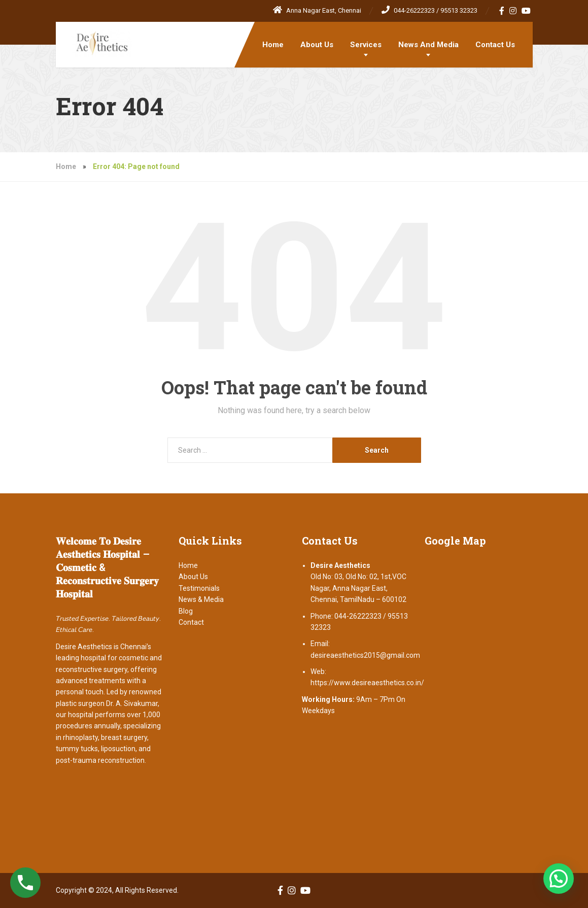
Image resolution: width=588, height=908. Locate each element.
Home (273, 45)
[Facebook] (502, 11)
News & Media (201, 599)
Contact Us (495, 45)
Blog (186, 611)
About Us (317, 45)
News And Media (428, 45)
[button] (559, 879)
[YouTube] (526, 11)
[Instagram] (513, 11)
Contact (191, 622)
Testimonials (199, 588)
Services (366, 45)
